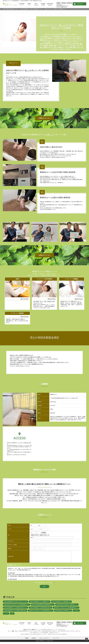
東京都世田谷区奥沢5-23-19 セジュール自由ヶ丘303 (62, 7)
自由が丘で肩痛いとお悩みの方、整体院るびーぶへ (67, 605)
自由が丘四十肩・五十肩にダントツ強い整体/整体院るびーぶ (17, 605)
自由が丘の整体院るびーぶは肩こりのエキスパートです (16, 602)
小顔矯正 (48, 275)
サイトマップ (56, 638)
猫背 (20, 313)
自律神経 (14, 82)
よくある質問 (36, 4)
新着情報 (50, 4)
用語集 (27, 638)
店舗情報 (43, 4)
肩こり (62, 25)
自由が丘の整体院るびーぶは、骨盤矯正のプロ (40, 602)
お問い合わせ (80, 4)
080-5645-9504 (64, 3)
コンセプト (22, 4)
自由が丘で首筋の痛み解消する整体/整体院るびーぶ (43, 605)
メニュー (29, 4)
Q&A (12, 613)
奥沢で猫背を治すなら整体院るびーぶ (63, 611)
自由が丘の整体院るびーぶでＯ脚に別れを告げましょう (16, 608)
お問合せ (34, 638)
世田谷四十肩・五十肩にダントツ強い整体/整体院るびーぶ (66, 608)
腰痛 (29, 275)
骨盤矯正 (44, 275)
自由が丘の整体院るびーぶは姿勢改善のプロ (61, 602)
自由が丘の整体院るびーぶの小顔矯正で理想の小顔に (15, 611)
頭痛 (36, 275)
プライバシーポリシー (44, 638)
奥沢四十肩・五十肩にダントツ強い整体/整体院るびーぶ (41, 611)
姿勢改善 (53, 275)
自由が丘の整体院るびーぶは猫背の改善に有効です (41, 608)
